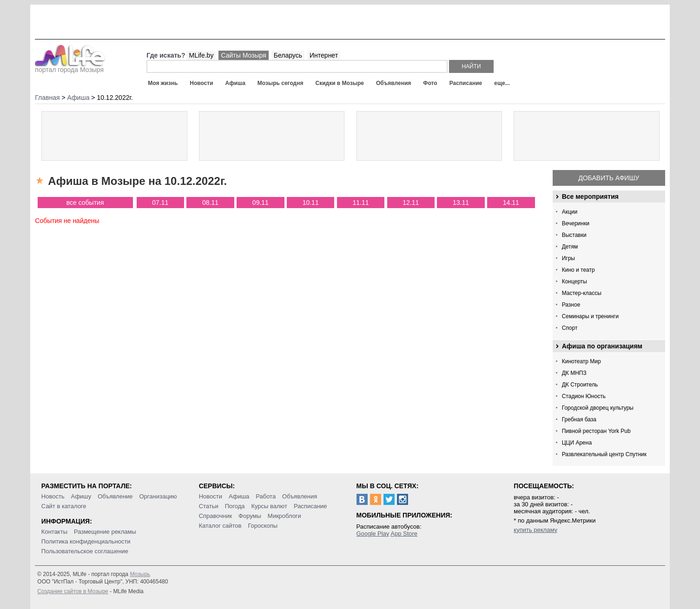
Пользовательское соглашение (85, 551)
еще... (502, 83)
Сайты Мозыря (243, 55)
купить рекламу (535, 530)
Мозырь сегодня (281, 83)
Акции (570, 212)
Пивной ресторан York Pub (596, 431)
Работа (266, 496)
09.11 (261, 203)
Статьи (209, 506)
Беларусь (288, 55)
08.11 (210, 203)
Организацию (158, 496)
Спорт (570, 328)
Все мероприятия (590, 196)
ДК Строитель (580, 385)
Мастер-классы (582, 293)
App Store (404, 534)
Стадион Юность (584, 396)
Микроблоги (284, 516)
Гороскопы (263, 526)
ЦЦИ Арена (577, 443)
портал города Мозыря (70, 67)
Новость (53, 496)
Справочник (216, 516)
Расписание (466, 83)
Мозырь (140, 574)
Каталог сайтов (220, 526)
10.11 (311, 203)
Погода (235, 506)
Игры (568, 258)
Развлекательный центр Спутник (604, 454)
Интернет (324, 55)
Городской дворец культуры (598, 408)
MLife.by (201, 55)
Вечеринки (576, 223)
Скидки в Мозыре (339, 83)
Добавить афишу (609, 178)
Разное (571, 305)
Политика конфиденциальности (86, 541)
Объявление (115, 496)
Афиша (235, 83)
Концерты (575, 282)
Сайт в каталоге (64, 506)
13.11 (461, 203)
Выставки (574, 235)
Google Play (373, 534)
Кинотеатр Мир (581, 361)
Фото (430, 83)
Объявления (393, 83)
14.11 (511, 203)
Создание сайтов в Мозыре (73, 591)
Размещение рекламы (105, 532)
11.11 (360, 203)
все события (85, 203)
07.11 (160, 203)
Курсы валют (269, 506)
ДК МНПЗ (574, 373)
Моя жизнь (163, 83)
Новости (201, 83)
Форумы (250, 516)
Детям (570, 247)
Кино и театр (578, 270)
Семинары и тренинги (590, 316)
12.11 (411, 203)
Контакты (54, 532)
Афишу (81, 496)
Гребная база (579, 419)
